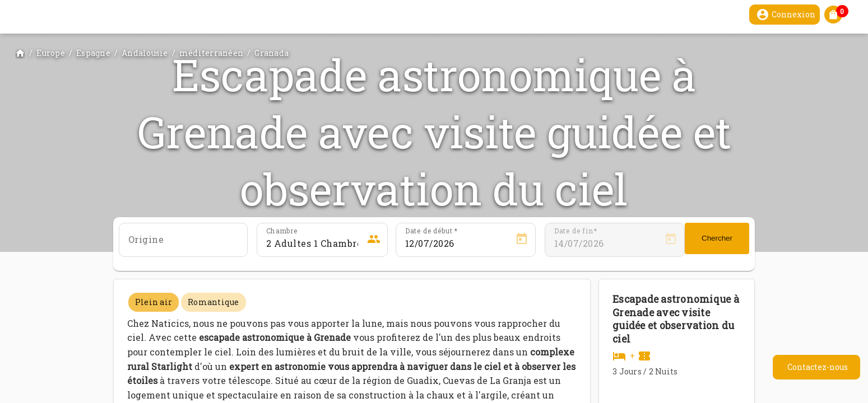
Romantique (213, 302)
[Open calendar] (522, 239)
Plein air (154, 302)
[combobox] (183, 243)
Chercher (717, 238)
